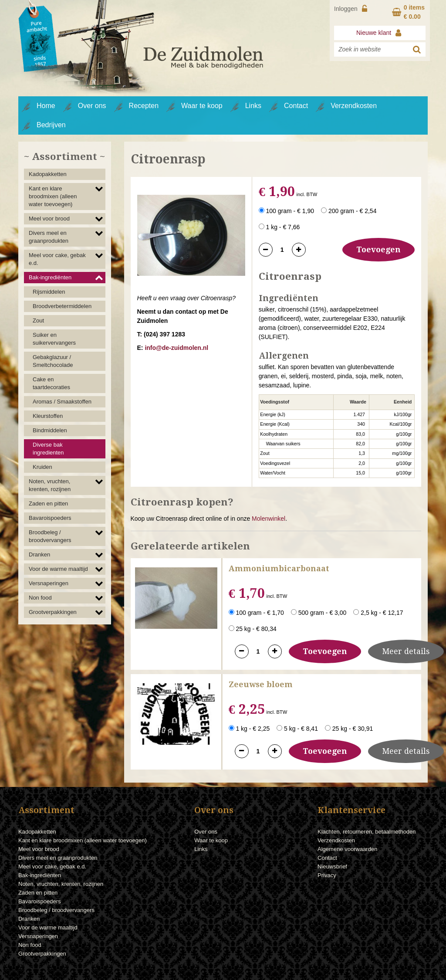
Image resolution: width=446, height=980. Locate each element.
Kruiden (42, 467)
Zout (38, 320)
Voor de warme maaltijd (58, 569)
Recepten (144, 106)
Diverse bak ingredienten (48, 449)
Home (46, 106)
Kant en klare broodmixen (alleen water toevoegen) (53, 196)
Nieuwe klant (380, 33)
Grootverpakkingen (53, 612)
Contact (296, 106)
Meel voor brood (49, 219)
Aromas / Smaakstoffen (62, 402)
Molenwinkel (269, 519)
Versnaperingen (49, 583)
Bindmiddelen (50, 430)
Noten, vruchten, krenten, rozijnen (50, 485)
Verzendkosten (354, 106)
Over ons (92, 106)
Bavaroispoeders (50, 518)
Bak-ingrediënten (50, 277)
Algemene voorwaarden (347, 849)
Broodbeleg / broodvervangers (50, 536)
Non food (40, 598)
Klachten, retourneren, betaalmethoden (367, 832)
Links (253, 106)
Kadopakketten (48, 174)
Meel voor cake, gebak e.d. (57, 259)
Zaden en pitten (48, 504)
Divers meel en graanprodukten (49, 237)
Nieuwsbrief (332, 866)
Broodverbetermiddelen (62, 306)
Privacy (327, 875)
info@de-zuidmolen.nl (176, 348)
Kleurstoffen (48, 416)
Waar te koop (202, 106)
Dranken (39, 554)
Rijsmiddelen (49, 292)
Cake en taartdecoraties (51, 383)
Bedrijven (51, 125)
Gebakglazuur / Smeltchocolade (53, 361)
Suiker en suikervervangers (54, 339)
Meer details (406, 651)
